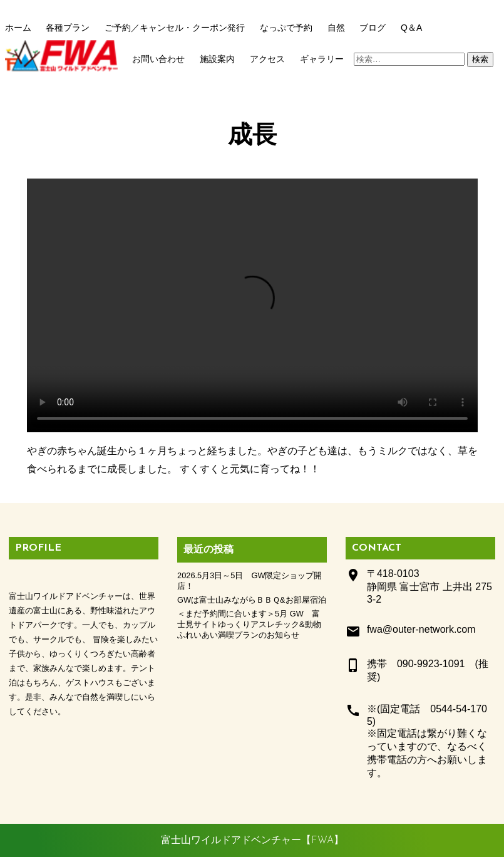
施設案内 (217, 59)
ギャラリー (322, 59)
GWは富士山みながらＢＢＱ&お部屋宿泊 (252, 600)
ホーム (18, 28)
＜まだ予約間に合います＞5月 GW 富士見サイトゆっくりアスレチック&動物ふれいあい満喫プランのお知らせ (249, 624)
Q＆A (411, 28)
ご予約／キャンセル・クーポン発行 (175, 28)
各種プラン (68, 28)
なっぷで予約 (286, 28)
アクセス (267, 59)
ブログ (373, 28)
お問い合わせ (158, 59)
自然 (336, 28)
